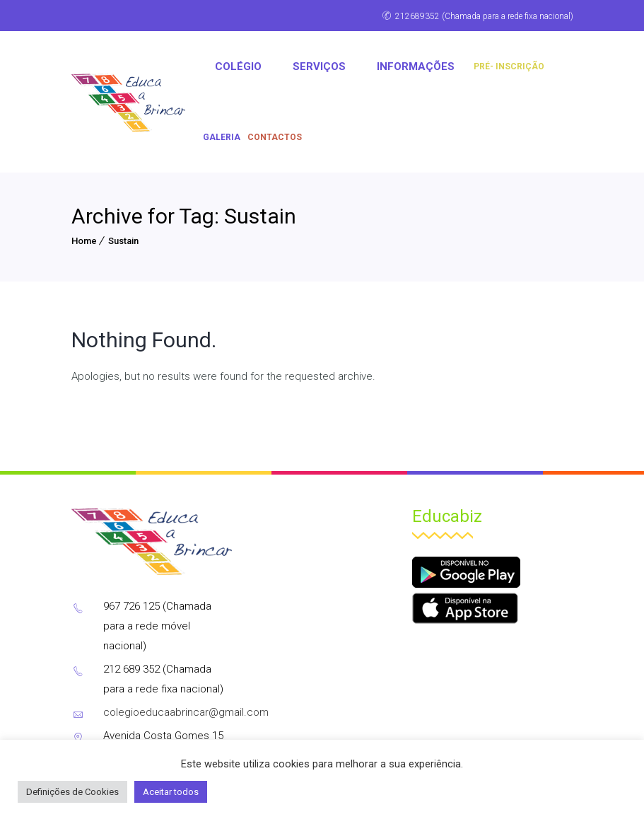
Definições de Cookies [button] (72, 792)
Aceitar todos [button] (171, 792)
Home (84, 241)
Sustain (123, 241)
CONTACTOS (275, 137)
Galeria (222, 137)
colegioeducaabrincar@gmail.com (186, 712)
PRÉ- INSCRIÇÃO (509, 66)
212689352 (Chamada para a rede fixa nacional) (484, 16)
